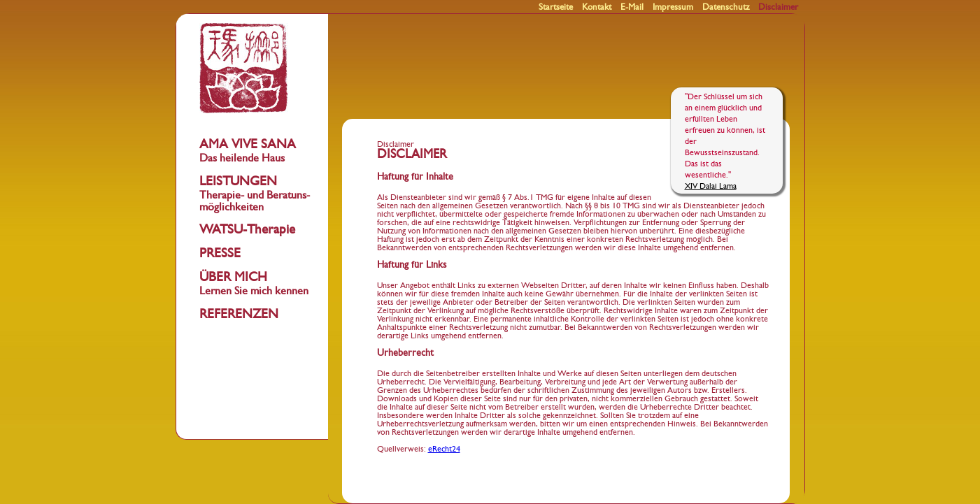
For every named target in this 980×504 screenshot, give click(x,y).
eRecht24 (444, 449)
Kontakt (597, 7)
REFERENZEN (239, 314)
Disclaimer (778, 7)
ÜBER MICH (254, 283)
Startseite (556, 7)
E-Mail (632, 7)
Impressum (673, 7)
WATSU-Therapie (247, 230)
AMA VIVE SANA (248, 151)
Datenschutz (726, 7)
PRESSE (220, 253)
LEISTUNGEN (255, 194)
